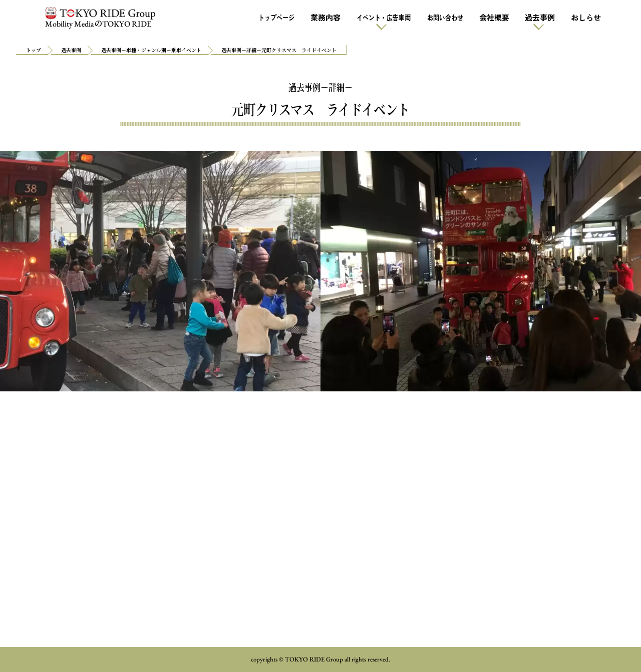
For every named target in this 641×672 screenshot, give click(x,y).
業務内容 (326, 17)
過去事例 (540, 17)
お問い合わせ (445, 17)
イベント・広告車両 (384, 17)
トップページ (276, 17)
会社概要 (494, 17)
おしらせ (586, 17)
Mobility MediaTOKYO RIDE (100, 18)
